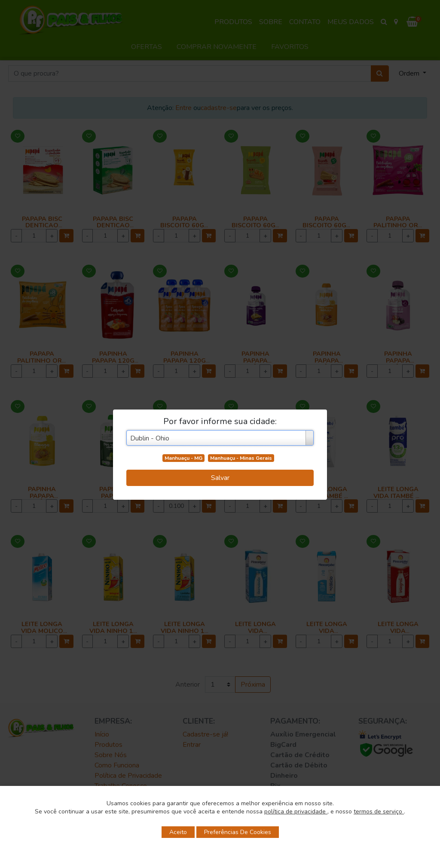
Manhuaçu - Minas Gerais (241, 458)
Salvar (220, 478)
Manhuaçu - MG (183, 458)
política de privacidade (296, 811)
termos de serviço (379, 811)
